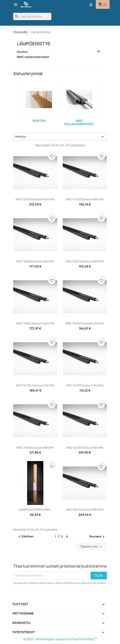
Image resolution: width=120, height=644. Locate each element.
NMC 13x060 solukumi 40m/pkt (85, 323)
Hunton (22, 52)
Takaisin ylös (91, 547)
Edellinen (25, 537)
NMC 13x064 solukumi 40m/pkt (35, 385)
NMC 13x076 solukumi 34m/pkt (85, 385)
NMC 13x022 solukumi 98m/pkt (85, 199)
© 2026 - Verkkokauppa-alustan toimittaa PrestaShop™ (60, 639)
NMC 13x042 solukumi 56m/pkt (85, 261)
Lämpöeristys (34, 44)
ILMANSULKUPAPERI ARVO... (35, 510)
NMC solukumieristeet (33, 57)
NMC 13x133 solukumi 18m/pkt (85, 448)
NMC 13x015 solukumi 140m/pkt (35, 199)
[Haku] (32, 16)
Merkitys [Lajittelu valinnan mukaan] (60, 137)
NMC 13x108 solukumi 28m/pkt (35, 448)
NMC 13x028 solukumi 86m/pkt (35, 261)
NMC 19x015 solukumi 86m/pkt (85, 510)
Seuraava (98, 537)
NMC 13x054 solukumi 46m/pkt (35, 323)
